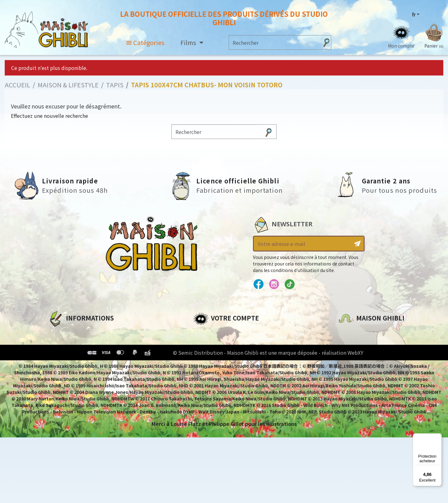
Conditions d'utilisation (80, 354)
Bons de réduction (218, 365)
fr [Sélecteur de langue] (414, 15)
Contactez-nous (360, 391)
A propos (60, 333)
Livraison (60, 375)
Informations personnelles (229, 333)
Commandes (210, 344)
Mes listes (205, 375)
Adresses (205, 354)
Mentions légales (70, 344)
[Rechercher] (274, 43)
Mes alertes (208, 386)
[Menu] (438, 437)
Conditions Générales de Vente (89, 365)
